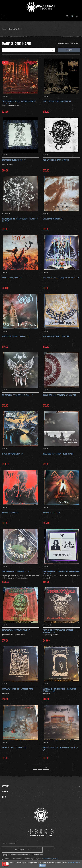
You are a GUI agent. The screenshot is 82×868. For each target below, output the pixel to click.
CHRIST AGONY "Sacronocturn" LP (57, 101)
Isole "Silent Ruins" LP (12, 277)
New (5, 62)
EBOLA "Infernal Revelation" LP (56, 160)
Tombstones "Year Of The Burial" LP (17, 395)
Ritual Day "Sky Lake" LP (12, 454)
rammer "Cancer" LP (51, 513)
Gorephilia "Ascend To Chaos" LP (16, 336)
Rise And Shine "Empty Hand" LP (56, 336)
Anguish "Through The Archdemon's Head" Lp (61, 749)
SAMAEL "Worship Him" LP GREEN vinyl (17, 689)
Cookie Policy (74, 863)
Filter (69, 50)
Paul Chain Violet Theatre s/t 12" (16, 571)
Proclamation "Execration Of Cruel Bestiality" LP (58, 631)
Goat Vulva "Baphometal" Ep (14, 160)
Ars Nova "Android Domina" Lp (14, 748)
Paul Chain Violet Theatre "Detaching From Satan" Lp (61, 572)
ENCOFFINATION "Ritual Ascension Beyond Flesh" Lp (19, 102)
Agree (42, 865)
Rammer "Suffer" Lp (10, 513)
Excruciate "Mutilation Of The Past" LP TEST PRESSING (60, 690)
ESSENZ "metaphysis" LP (53, 219)
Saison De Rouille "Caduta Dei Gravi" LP (59, 395)
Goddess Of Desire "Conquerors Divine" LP (61, 277)
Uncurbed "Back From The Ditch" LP (58, 454)
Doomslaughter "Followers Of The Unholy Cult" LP (20, 220)
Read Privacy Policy (50, 853)
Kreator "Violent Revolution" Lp (16, 630)
